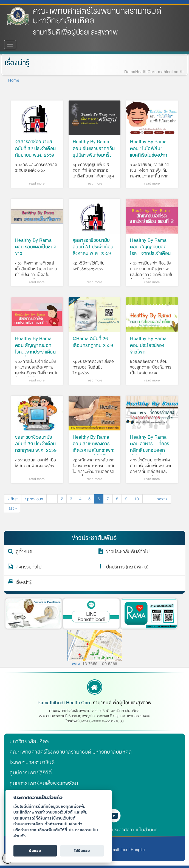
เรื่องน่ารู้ (17, 63)
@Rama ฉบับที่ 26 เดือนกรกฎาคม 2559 (93, 342)
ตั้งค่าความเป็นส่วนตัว (64, 824)
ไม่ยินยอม (82, 851)
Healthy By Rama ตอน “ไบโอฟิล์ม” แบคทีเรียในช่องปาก (149, 148)
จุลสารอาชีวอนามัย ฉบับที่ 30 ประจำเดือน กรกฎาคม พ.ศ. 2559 (36, 444)
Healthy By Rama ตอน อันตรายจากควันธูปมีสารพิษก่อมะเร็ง (94, 148)
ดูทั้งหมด (24, 553)
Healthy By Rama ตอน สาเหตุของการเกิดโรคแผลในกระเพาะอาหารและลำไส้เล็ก (94, 447)
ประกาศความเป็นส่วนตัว (135, 830)
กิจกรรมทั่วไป (29, 568)
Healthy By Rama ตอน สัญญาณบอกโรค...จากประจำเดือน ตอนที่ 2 (150, 250)
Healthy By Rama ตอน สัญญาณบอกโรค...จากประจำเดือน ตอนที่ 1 (36, 349)
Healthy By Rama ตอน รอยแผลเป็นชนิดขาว (36, 247)
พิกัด (76, 664)
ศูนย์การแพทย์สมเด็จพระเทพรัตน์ (44, 783)
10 (139, 499)
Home (14, 80)
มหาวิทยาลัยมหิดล (29, 741)
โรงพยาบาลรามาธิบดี (32, 762)
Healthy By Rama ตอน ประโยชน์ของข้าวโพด (148, 345)
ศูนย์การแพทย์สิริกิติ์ (31, 773)
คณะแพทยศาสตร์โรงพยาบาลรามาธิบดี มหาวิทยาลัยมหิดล (97, 16)
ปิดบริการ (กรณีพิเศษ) (127, 568)
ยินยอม (35, 851)
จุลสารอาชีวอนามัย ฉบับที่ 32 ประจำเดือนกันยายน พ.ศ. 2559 (36, 148)
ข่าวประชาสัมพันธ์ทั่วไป (128, 553)
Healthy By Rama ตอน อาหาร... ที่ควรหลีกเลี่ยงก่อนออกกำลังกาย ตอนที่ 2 (150, 447)
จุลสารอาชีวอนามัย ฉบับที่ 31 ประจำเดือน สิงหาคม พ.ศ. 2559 (93, 247)
